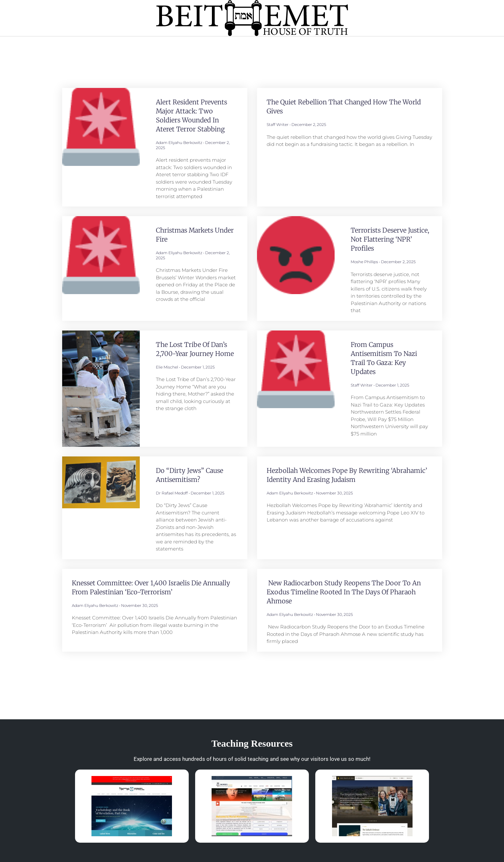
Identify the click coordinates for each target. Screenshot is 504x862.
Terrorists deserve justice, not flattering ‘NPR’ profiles (390, 239)
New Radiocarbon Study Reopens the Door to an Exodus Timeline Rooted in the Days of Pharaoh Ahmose (344, 592)
